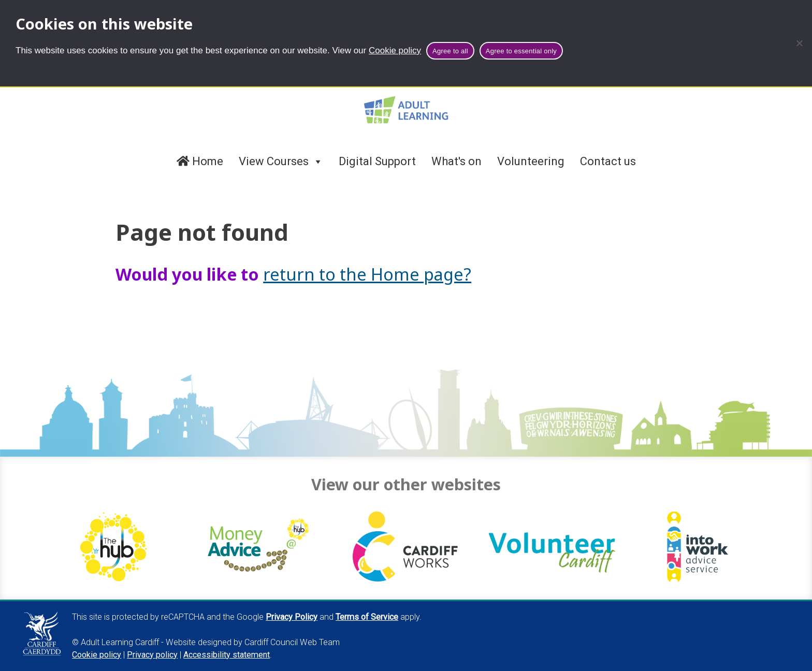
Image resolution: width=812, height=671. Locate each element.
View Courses (281, 162)
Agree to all (450, 51)
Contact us (608, 161)
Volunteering (531, 161)
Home (200, 161)
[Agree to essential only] (799, 43)
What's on (456, 161)
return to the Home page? (367, 274)
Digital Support (377, 161)
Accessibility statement (227, 655)
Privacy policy (152, 655)
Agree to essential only (521, 51)
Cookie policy (395, 50)
